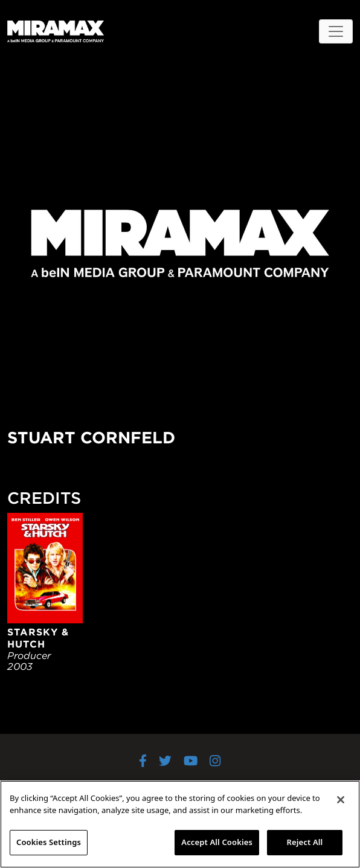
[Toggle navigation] (336, 31)
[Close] (341, 800)
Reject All (305, 842)
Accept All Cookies (217, 842)
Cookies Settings (49, 842)
